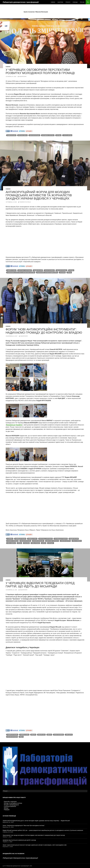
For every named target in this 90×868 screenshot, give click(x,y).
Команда (75, 2)
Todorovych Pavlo (25, 202)
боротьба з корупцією (25, 270)
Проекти (68, 2)
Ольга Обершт (11, 543)
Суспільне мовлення (10, 806)
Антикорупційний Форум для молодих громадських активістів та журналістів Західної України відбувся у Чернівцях (39, 195)
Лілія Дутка (69, 735)
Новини (53, 2)
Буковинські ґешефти (14, 425)
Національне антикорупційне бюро (47, 272)
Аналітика (60, 2)
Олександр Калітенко (52, 541)
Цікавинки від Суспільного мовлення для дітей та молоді (19, 840)
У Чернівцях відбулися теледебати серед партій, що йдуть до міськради (40, 585)
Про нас (82, 2)
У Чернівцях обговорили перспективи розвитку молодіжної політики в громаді (40, 71)
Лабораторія (23, 77)
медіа (21, 737)
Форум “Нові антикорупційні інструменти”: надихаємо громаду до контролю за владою (44, 331)
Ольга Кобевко (77, 541)
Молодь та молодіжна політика (13, 803)
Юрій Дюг (51, 543)
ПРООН (20, 543)
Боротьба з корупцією (10, 802)
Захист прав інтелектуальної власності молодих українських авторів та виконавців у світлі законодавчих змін (35, 845)
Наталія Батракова (38, 541)
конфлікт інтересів (13, 541)
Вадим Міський (11, 135)
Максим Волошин (35, 135)
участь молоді (67, 135)
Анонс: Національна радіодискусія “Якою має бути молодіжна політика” (24, 826)
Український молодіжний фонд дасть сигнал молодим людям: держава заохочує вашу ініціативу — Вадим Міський (36, 821)
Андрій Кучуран (12, 270)
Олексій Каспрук (65, 541)
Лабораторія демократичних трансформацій (21, 2)
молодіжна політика (48, 135)
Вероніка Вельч (23, 135)
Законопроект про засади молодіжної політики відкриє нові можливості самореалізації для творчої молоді (34, 835)
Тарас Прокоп (35, 543)
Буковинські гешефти (61, 539)
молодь (59, 135)
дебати (50, 735)
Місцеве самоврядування (11, 805)
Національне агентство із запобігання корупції (21, 272)
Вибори (6, 808)
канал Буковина (49, 270)
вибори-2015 (42, 735)
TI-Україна (10, 539)
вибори (33, 735)
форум (69, 272)
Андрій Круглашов (20, 539)
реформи (62, 272)
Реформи (7, 810)
